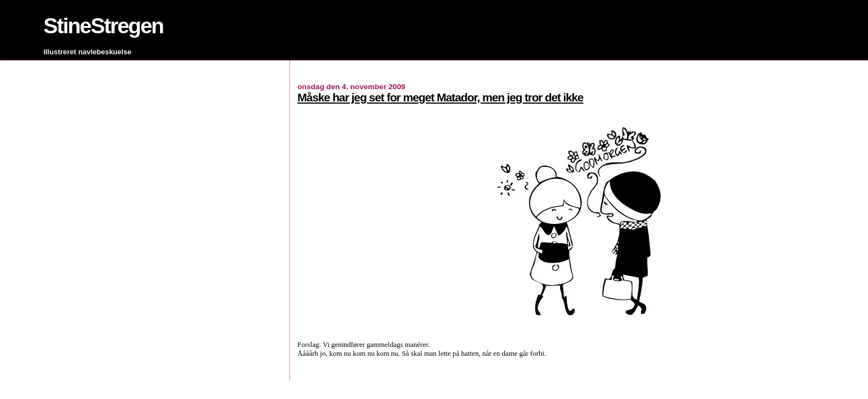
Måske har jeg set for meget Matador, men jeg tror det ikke (440, 97)
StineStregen (103, 26)
